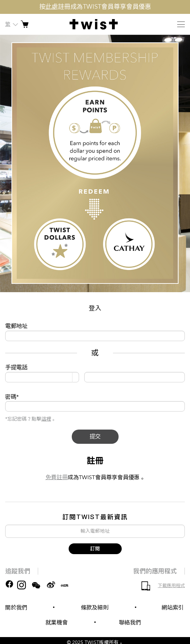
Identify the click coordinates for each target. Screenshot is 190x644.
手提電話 (16, 367)
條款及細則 (95, 608)
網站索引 (173, 608)
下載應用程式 (171, 586)
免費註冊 (57, 477)
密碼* (12, 397)
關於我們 (16, 608)
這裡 (46, 419)
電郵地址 (16, 326)
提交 (95, 437)
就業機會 (57, 622)
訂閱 (95, 549)
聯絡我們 (130, 622)
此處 (52, 7)
